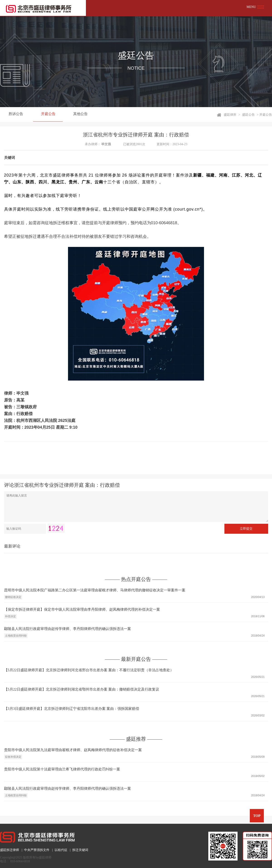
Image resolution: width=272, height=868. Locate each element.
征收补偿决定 (13, 757)
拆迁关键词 (80, 850)
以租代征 (61, 850)
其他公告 (76, 115)
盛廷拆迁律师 (10, 850)
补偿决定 (10, 616)
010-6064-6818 (20, 861)
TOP (257, 816)
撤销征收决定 (13, 597)
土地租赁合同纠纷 (16, 636)
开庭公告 (45, 115)
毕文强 (106, 144)
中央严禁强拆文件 (37, 850)
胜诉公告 (15, 115)
